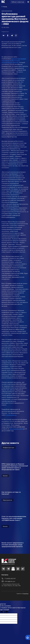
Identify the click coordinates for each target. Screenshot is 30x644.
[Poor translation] (6, 612)
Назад (4, 7)
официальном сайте (16, 429)
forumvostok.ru (11, 415)
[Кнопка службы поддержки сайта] (28, 637)
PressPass (26, 594)
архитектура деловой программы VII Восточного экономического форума (14, 61)
